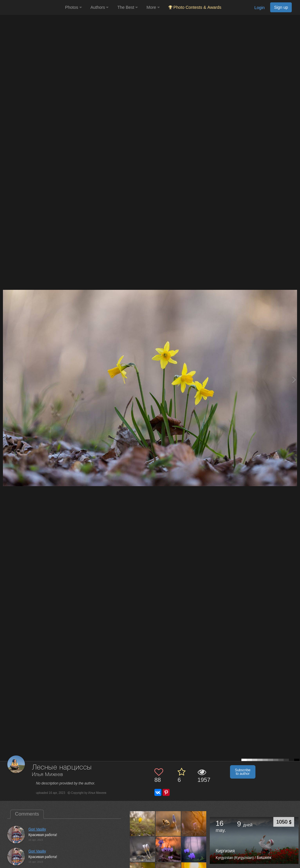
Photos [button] (73, 7)
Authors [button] (100, 7)
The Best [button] (127, 7)
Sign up (281, 7)
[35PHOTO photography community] (32, 7)
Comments (27, 814)
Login (259, 8)
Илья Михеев (47, 775)
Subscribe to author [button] (243, 772)
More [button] (153, 7)
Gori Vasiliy (37, 829)
